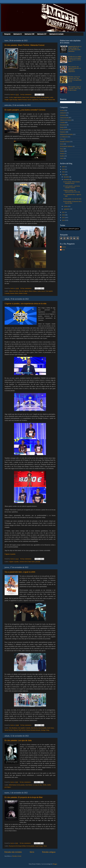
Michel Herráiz (9, 730)
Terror (45, 846)
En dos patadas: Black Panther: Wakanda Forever (25, 45)
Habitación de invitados (56, 34)
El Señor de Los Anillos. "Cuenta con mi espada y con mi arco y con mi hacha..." (75, 59)
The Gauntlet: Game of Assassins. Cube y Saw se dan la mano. (74, 88)
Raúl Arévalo (22, 730)
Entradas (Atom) (17, 856)
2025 (64, 169)
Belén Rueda (12, 785)
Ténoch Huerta (43, 100)
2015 (64, 218)
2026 (64, 167)
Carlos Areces (41, 291)
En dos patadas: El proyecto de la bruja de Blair (24, 797)
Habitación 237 (42, 34)
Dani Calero (32, 562)
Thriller (45, 785)
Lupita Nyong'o (13, 100)
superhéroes (35, 100)
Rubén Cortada (23, 293)
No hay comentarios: (26, 94)
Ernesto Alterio (14, 293)
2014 (64, 220)
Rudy (63, 250)
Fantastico (63, 132)
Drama (62, 127)
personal (38, 562)
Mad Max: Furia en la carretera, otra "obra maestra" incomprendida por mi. (75, 79)
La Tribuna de (64, 137)
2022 (64, 175)
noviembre (67, 179)
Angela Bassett (17, 97)
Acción (11, 97)
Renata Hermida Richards (33, 730)
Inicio (32, 852)
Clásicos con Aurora (65, 120)
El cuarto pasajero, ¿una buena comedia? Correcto (25, 110)
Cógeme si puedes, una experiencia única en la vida (25, 304)
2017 (64, 212)
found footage (39, 846)
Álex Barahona (13, 728)
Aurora (64, 247)
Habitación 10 (18, 34)
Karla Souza (50, 728)
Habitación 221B (29, 34)
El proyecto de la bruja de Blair (17, 846)
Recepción (7, 34)
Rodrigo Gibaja (45, 730)
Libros (62, 139)
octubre (66, 206)
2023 (64, 172)
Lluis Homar (29, 785)
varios (62, 158)
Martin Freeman (23, 100)
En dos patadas (45, 97)
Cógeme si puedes (10, 554)
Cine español (49, 291)
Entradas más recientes (13, 852)
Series (62, 144)
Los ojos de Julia (37, 785)
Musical (16, 730)
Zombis (62, 156)
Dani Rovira (34, 728)
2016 (64, 215)
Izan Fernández (42, 728)
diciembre (67, 177)
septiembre (67, 209)
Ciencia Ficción (64, 118)
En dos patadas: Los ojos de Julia (18, 740)
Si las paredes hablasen (66, 146)
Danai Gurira (26, 97)
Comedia (7, 293)
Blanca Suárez (33, 291)
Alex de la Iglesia (23, 291)
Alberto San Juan (13, 291)
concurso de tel (23, 562)
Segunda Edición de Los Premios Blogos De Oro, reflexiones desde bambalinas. (75, 49)
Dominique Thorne (35, 97)
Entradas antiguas (49, 852)
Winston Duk (51, 100)
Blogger (55, 864)
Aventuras (63, 115)
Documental (63, 125)
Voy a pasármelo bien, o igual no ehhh (20, 572)
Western (62, 154)
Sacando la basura (65, 142)
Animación (63, 113)
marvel (29, 100)
